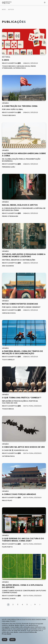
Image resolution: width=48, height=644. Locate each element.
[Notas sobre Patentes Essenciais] (24, 298)
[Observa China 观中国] (7, 3)
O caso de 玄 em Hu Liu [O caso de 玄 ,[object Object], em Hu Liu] (15, 450)
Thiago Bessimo (9, 66)
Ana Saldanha (8, 266)
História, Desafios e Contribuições (19, 260)
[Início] (4, 10)
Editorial (6, 57)
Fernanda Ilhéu (9, 167)
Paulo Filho (7, 500)
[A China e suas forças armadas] (24, 488)
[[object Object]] (6, 60)
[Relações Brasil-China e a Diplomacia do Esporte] (24, 579)
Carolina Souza (23, 66)
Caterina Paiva (19, 68)
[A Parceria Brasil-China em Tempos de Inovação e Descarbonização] (24, 345)
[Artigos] (11, 10)
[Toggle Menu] (45, 3)
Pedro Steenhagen (10, 216)
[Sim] (5, 640)
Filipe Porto (7, 547)
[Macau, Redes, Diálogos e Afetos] (24, 199)
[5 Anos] (24, 54)
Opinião (5, 103)
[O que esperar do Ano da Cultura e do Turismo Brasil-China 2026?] (24, 532)
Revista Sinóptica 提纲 (11, 63)
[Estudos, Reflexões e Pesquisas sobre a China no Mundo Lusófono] (24, 248)
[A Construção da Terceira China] (24, 100)
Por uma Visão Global (13, 109)
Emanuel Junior (9, 599)
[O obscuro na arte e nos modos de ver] (24, 441)
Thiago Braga (8, 409)
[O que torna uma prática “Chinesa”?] (24, 392)
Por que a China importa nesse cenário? (21, 307)
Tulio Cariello (8, 360)
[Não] (12, 640)
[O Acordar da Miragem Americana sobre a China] (24, 147)
